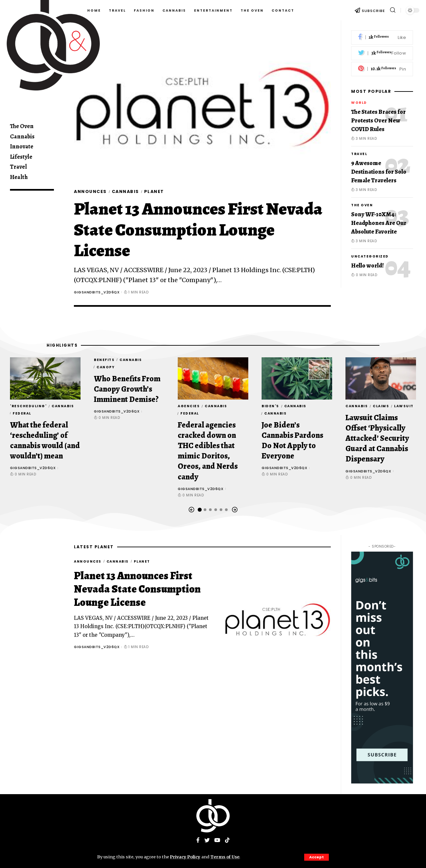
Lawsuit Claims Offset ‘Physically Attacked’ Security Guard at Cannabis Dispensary (377, 438)
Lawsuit (404, 406)
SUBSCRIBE (373, 11)
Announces (91, 191)
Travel (359, 154)
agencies (189, 406)
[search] (393, 10)
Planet (156, 191)
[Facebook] (382, 37)
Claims (381, 406)
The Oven (362, 205)
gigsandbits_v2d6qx (97, 292)
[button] (191, 510)
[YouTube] (217, 841)
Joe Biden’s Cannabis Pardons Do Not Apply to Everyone (292, 440)
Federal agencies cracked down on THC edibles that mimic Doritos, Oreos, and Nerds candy (208, 451)
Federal (22, 413)
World (359, 103)
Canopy (106, 367)
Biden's (270, 406)
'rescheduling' (28, 406)
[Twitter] (382, 53)
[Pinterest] (382, 69)
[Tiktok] (227, 841)
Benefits (104, 360)
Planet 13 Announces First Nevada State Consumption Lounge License (198, 230)
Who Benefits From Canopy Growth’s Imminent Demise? (127, 389)
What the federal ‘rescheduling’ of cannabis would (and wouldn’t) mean (45, 440)
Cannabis (126, 191)
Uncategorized (370, 256)
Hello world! (367, 265)
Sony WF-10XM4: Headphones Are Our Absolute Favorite (379, 223)
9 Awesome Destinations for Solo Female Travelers (379, 172)
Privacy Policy (186, 857)
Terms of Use (226, 857)
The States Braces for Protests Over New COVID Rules (378, 120)
